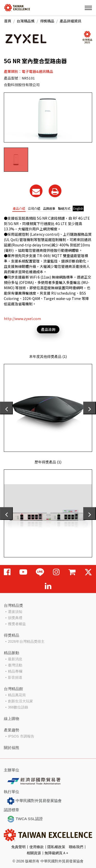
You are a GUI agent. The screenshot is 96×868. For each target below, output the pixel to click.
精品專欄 (15, 671)
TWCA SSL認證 (25, 819)
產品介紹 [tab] (19, 208)
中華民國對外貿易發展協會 (34, 801)
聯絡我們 (76, 847)
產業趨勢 (12, 730)
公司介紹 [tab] (34, 208)
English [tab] (78, 208)
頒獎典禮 (15, 618)
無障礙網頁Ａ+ (56, 853)
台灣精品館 (13, 689)
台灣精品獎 (26, 21)
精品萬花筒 (17, 695)
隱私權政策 (56, 847)
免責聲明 (18, 847)
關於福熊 (12, 748)
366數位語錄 (18, 707)
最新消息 (15, 659)
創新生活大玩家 (20, 701)
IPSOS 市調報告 (21, 736)
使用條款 (37, 847)
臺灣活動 (15, 665)
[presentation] (6, 408)
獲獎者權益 (17, 624)
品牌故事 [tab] (49, 208)
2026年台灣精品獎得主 (26, 641)
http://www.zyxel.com (22, 319)
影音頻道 (15, 677)
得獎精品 (47, 21)
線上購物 (12, 719)
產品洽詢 (48, 329)
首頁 (8, 21)
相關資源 (34, 853)
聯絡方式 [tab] (64, 208)
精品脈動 (12, 653)
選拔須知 (15, 612)
